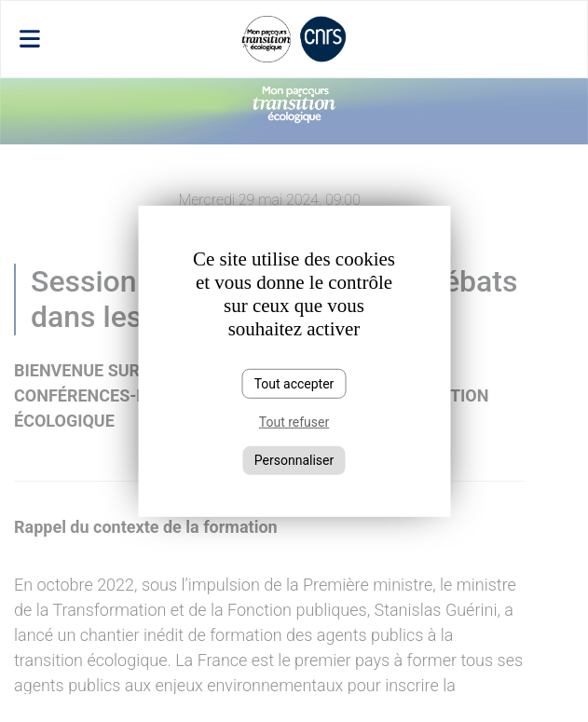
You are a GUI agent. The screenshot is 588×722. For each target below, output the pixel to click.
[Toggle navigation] (99, 39)
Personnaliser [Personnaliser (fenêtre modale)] (294, 460)
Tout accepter (294, 383)
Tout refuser (294, 422)
